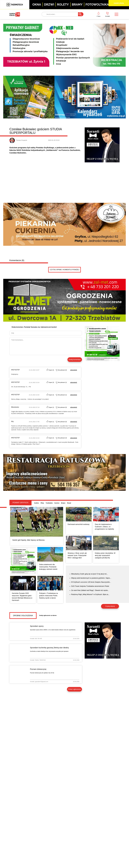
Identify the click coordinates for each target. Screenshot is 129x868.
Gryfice (37, 503)
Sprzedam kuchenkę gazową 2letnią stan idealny (49, 648)
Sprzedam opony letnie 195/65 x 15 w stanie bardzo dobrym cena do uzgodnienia (53, 630)
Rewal (69, 503)
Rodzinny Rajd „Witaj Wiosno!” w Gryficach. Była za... (90, 594)
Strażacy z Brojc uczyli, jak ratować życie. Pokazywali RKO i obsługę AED (77, 555)
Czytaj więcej (110, 606)
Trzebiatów (49, 503)
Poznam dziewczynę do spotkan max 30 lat (42, 673)
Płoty (42, 503)
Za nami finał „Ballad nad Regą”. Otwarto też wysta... (90, 590)
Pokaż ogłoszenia (74, 689)
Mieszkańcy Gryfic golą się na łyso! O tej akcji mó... (90, 574)
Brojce (63, 503)
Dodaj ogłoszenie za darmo (48, 615)
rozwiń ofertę (119, 3)
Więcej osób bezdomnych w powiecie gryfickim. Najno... (91, 578)
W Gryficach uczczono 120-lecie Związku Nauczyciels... (91, 582)
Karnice (57, 503)
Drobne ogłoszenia (23, 616)
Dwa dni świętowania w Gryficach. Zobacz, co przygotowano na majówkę (104, 527)
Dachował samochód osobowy (79, 524)
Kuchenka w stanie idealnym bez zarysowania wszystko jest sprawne (49, 651)
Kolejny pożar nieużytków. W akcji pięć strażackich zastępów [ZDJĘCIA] (105, 555)
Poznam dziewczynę (38, 669)
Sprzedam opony (37, 626)
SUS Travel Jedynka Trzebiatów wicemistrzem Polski (90, 586)
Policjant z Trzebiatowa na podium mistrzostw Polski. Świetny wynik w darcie (49, 596)
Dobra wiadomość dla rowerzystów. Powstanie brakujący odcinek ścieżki (48, 567)
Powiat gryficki (20, 503)
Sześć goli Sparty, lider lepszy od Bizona (28, 540)
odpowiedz (74, 370)
